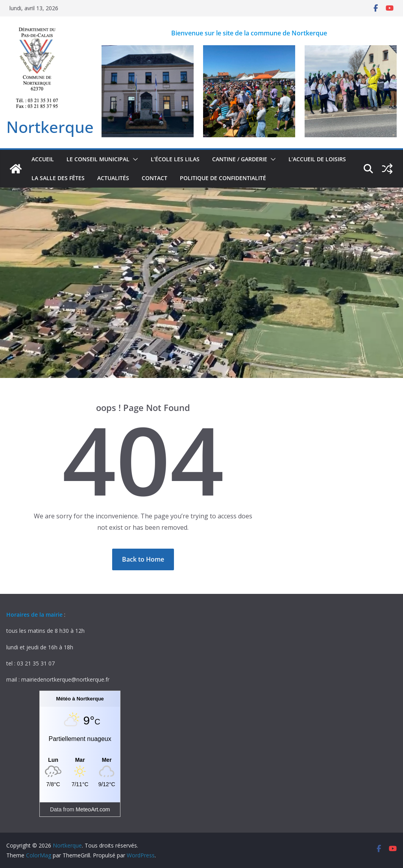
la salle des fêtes (58, 178)
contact (154, 178)
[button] (134, 159)
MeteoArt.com (93, 809)
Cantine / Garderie (240, 159)
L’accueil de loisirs (317, 159)
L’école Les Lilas (175, 159)
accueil (43, 159)
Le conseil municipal (98, 159)
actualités (113, 178)
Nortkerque (50, 127)
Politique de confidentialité (223, 178)
